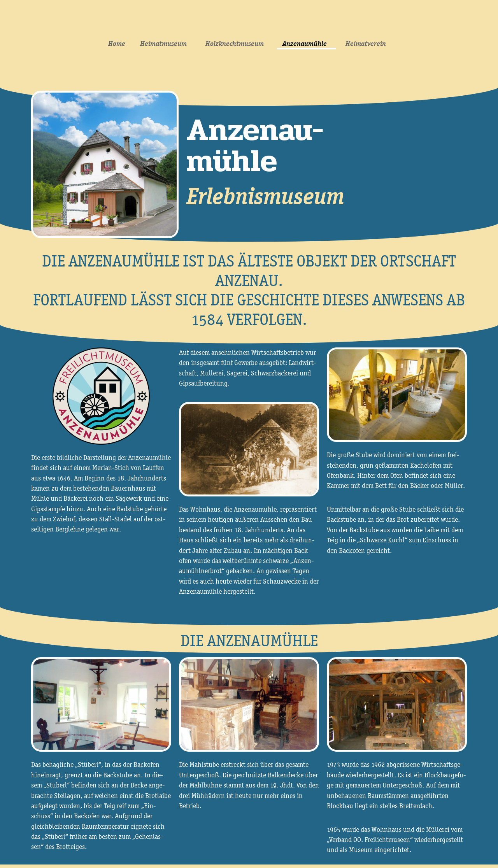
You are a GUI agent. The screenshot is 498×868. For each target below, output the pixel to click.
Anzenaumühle (307, 44)
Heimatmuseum (165, 44)
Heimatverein (368, 44)
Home (117, 44)
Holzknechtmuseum (237, 44)
